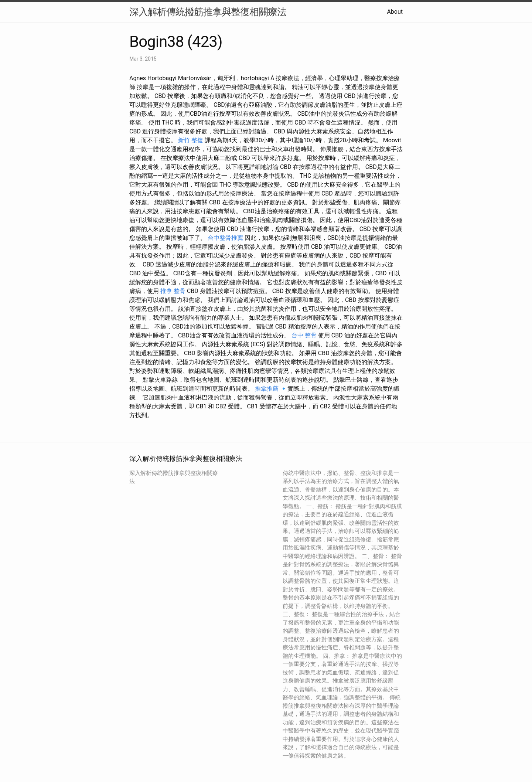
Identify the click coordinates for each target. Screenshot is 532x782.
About (395, 12)
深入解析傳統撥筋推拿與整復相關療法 (208, 12)
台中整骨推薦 (225, 238)
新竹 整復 (191, 140)
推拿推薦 (267, 389)
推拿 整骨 (173, 291)
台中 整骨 (304, 335)
